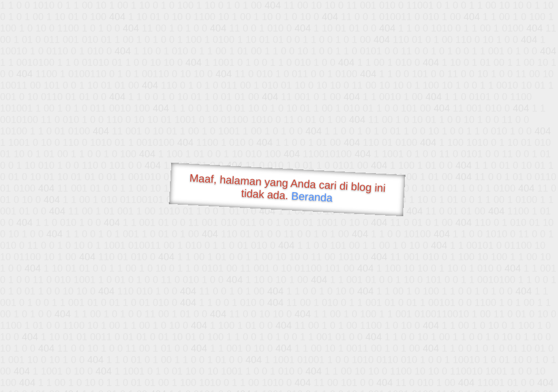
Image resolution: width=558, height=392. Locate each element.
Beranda (312, 197)
